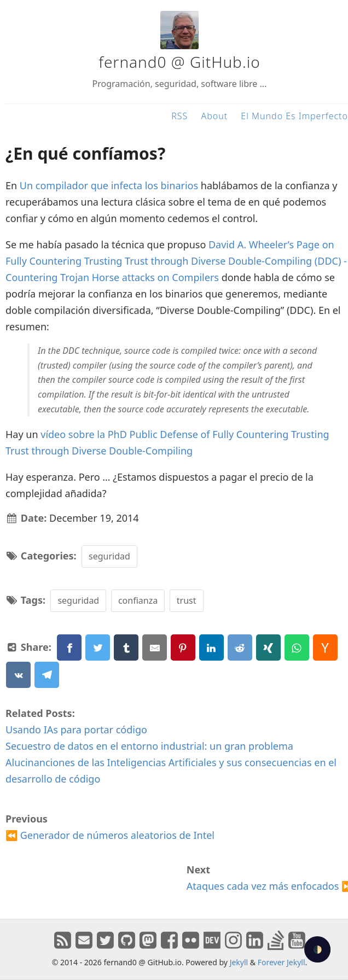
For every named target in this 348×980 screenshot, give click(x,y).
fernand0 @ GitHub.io (179, 62)
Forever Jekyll (282, 962)
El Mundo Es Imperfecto (294, 116)
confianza (138, 600)
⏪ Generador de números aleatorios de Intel (110, 835)
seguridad (109, 556)
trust (187, 600)
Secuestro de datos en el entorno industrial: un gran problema (149, 746)
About (214, 116)
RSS (179, 116)
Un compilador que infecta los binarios (109, 185)
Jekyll (239, 962)
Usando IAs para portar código (76, 730)
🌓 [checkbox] (318, 950)
